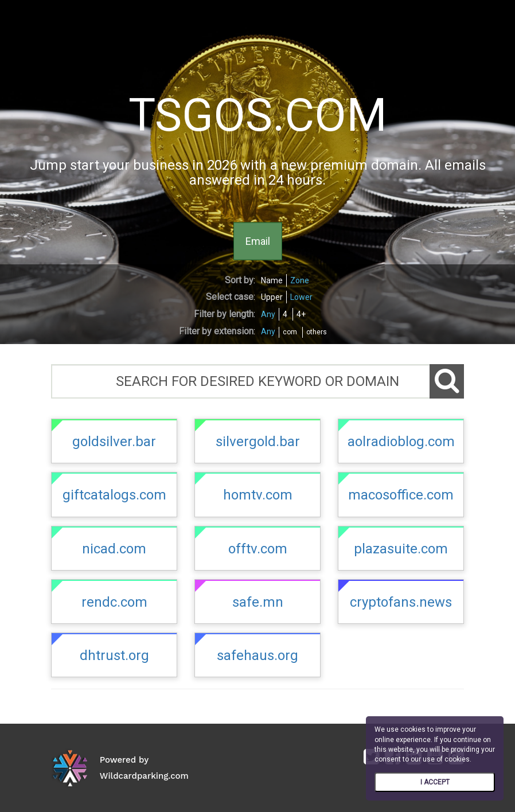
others (317, 332)
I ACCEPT (435, 782)
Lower (301, 297)
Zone (300, 280)
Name (272, 280)
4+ (301, 314)
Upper (272, 297)
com (290, 332)
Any (268, 314)
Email (258, 241)
